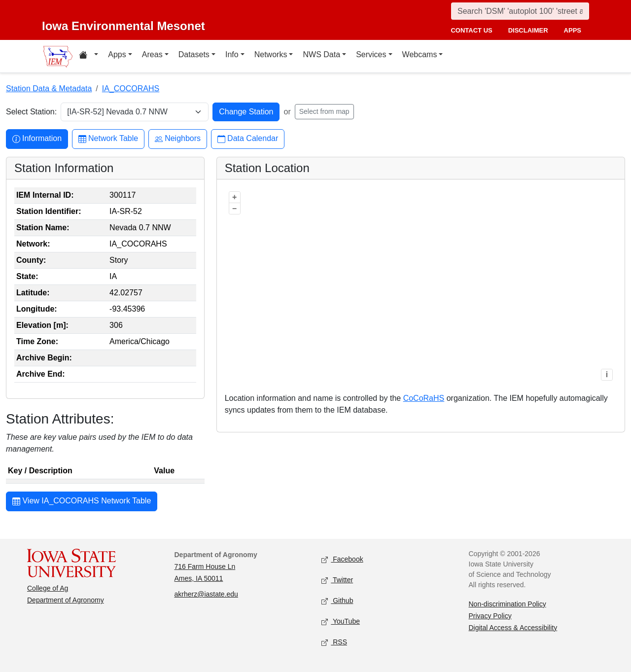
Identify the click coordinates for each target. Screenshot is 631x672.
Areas (152, 54)
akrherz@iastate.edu (206, 594)
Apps (117, 54)
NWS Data (321, 54)
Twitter (337, 580)
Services (371, 54)
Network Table (108, 139)
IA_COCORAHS (131, 88)
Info (232, 54)
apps (573, 30)
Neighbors (178, 139)
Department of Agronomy (66, 600)
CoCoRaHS (424, 398)
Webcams (420, 54)
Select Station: (31, 112)
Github (337, 601)
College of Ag (48, 588)
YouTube (341, 621)
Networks (271, 54)
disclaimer (528, 30)
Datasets (194, 54)
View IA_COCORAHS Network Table (82, 502)
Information (37, 139)
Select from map (324, 111)
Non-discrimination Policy (508, 604)
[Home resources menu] (88, 56)
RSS (334, 642)
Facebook (342, 559)
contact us (471, 30)
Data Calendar (248, 139)
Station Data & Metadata (49, 88)
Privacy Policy (490, 616)
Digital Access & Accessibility (513, 628)
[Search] (520, 11)
